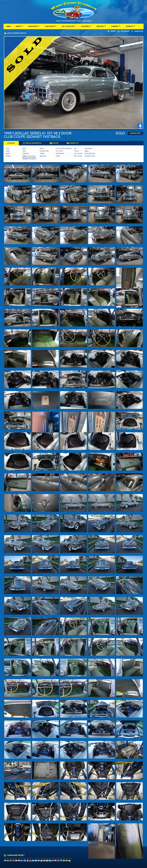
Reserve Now (135, 133)
